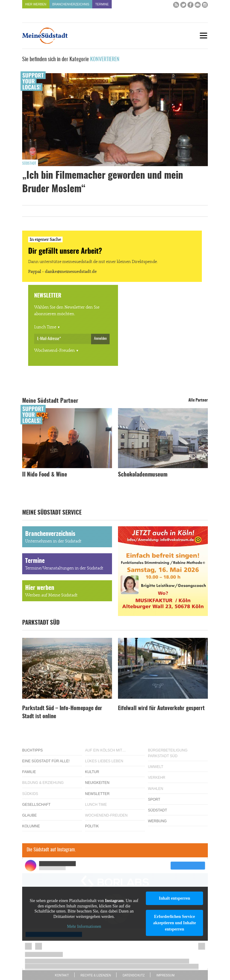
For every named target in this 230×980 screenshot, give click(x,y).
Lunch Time (45, 327)
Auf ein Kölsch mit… (105, 750)
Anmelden (100, 339)
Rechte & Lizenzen (96, 975)
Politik (92, 826)
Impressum (165, 975)
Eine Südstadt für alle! (46, 761)
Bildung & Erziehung (43, 783)
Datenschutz (134, 975)
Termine (102, 4)
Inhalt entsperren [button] (174, 898)
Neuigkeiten (97, 783)
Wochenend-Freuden (55, 351)
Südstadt (29, 163)
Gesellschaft (36, 805)
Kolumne (31, 826)
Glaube (29, 815)
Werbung (157, 821)
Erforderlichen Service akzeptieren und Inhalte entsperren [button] (174, 923)
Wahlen (156, 789)
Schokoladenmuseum (143, 475)
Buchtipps (32, 750)
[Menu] (203, 36)
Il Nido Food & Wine (45, 475)
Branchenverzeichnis (71, 4)
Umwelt (156, 767)
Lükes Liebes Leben (104, 761)
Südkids (30, 794)
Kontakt (62, 975)
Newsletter (97, 794)
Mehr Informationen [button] (84, 927)
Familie (29, 772)
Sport (154, 799)
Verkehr (157, 778)
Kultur (92, 772)
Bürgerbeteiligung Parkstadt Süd (168, 753)
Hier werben (36, 4)
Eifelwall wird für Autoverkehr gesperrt (161, 709)
